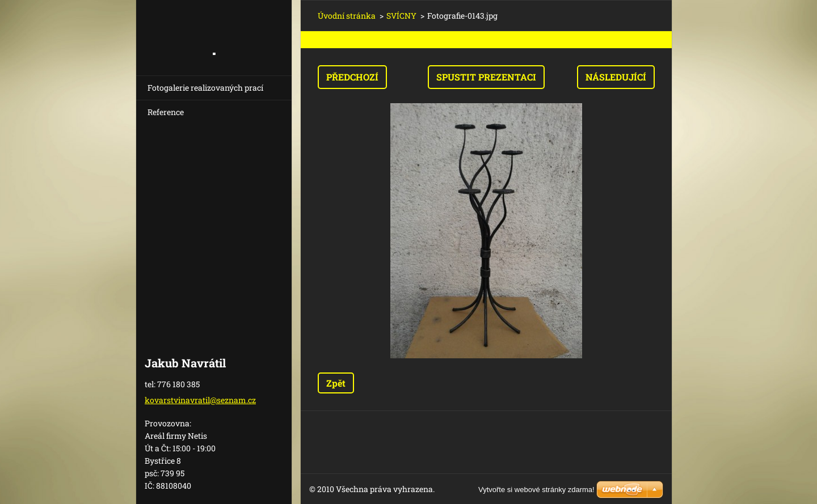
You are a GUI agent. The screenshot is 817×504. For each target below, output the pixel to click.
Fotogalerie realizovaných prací (205, 88)
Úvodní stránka (347, 16)
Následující (616, 77)
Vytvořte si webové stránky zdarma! (536, 490)
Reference (166, 112)
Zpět (336, 383)
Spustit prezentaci (486, 77)
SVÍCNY (401, 16)
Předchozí (352, 77)
